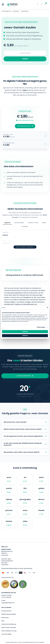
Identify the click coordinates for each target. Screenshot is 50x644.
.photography (25, 501)
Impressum (5, 617)
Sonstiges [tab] (25, 226)
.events (9, 490)
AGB (3, 621)
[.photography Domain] (25, 501)
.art (25, 479)
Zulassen (25, 332)
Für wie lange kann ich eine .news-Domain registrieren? (25, 436)
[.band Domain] (41, 479)
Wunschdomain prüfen (25, 126)
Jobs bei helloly (6, 634)
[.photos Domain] (41, 501)
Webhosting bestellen (9, 614)
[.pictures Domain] (9, 512)
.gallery (41, 490)
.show (25, 512)
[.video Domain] (25, 523)
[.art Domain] (25, 479)
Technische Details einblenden (25, 247)
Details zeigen (41, 327)
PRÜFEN (25, 59)
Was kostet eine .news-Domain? (25, 422)
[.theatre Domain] (9, 523)
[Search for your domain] (25, 53)
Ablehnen (25, 336)
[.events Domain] (9, 490)
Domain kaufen (6, 611)
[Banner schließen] (48, 308)
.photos (41, 501)
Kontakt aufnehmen (25, 376)
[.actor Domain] (9, 479)
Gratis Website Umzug (9, 631)
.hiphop (9, 501)
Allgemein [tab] (7, 223)
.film (25, 490)
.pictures (9, 512)
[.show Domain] (25, 512)
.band (41, 479)
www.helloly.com (6, 11)
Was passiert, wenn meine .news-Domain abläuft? (25, 452)
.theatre (9, 523)
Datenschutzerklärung (9, 624)
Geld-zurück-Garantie (9, 627)
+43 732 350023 (6, 597)
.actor (9, 479)
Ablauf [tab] (44, 223)
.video (25, 523)
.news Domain (25, 11)
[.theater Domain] (41, 512)
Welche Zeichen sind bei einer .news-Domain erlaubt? (25, 429)
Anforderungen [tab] (19, 223)
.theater (41, 512)
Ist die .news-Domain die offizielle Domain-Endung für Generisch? (25, 444)
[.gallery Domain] (41, 490)
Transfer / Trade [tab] (33, 223)
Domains (16, 11)
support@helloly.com (8, 603)
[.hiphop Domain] (9, 501)
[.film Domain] (25, 490)
